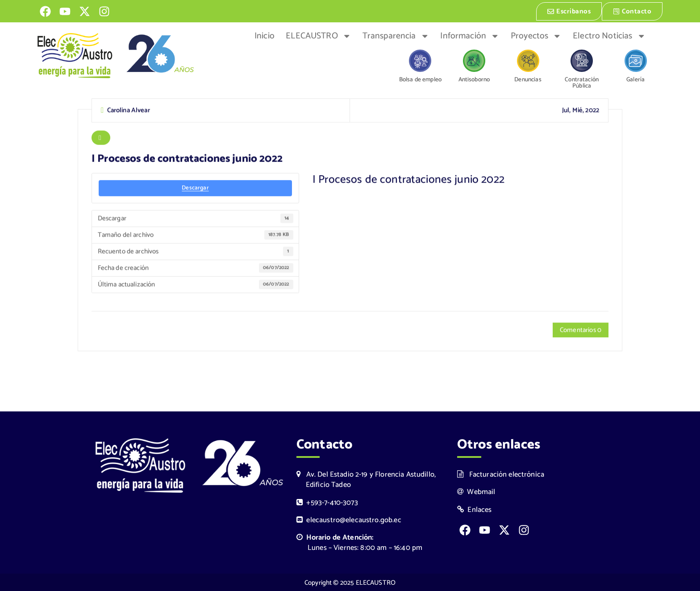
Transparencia (396, 35)
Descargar (195, 188)
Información (470, 35)
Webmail (476, 491)
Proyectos (536, 35)
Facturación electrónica (501, 474)
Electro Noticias (609, 35)
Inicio (265, 35)
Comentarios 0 (581, 330)
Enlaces (475, 509)
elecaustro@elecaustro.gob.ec (349, 519)
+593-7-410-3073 (327, 502)
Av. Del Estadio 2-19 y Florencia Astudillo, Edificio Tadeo (366, 479)
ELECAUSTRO (318, 35)
